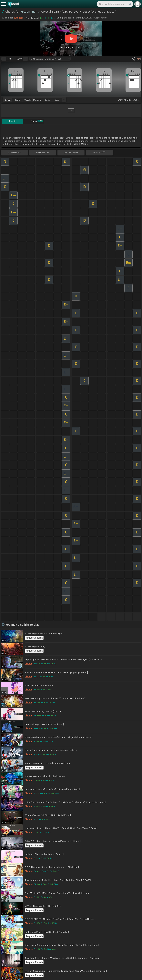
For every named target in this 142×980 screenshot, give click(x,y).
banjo (47, 100)
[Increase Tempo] (25, 59)
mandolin (37, 100)
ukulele (27, 100)
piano (18, 100)
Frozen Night (30, 11)
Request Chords (34, 638)
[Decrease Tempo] (4, 59)
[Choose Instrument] (64, 100)
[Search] (130, 4)
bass (57, 100)
